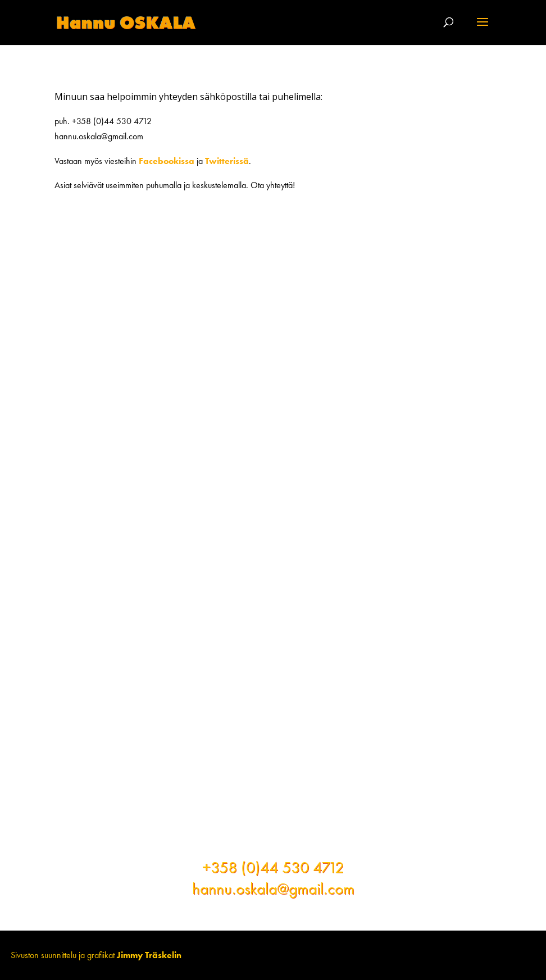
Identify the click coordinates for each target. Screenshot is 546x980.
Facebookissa (167, 161)
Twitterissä (227, 161)
